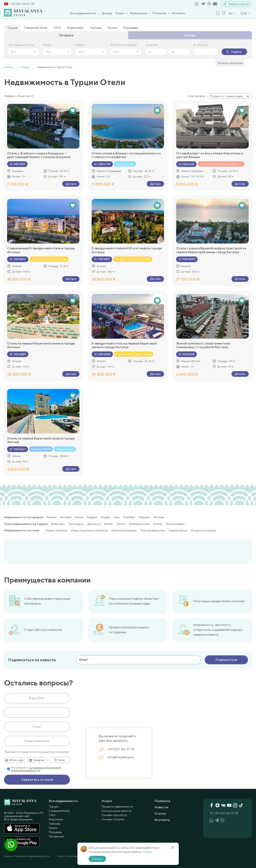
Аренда (107, 13)
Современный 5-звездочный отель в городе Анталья (41, 250)
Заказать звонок (237, 4)
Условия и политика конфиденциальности (27, 856)
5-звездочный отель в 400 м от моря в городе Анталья (127, 250)
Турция (12, 28)
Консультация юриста (116, 811)
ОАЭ (57, 28)
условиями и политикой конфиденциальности (36, 769)
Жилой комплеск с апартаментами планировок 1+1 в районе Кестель (203, 345)
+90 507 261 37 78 (19, 4)
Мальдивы (131, 28)
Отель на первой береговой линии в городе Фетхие (41, 440)
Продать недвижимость (117, 806)
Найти (234, 52)
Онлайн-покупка (113, 819)
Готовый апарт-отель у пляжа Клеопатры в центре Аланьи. (210, 155)
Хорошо (97, 859)
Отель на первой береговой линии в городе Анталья (41, 345)
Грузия (112, 28)
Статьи (160, 813)
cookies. (147, 852)
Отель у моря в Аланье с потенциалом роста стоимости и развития (126, 155)
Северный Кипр (35, 28)
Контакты (179, 13)
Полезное (159, 13)
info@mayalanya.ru (116, 757)
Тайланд (54, 823)
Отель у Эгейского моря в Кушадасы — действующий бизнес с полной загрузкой (39, 155)
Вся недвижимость (83, 13)
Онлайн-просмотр (114, 815)
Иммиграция (138, 13)
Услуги (120, 13)
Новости (161, 807)
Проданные (56, 836)
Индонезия (75, 28)
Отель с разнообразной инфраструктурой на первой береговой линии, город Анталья (211, 250)
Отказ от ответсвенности (70, 856)
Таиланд (95, 28)
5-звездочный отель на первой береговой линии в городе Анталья (124, 345)
